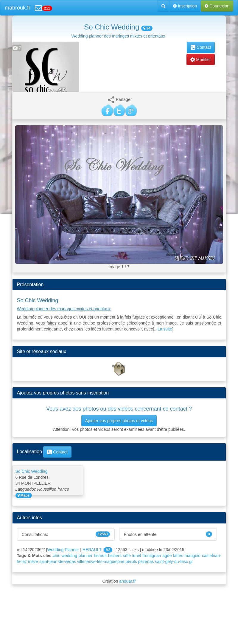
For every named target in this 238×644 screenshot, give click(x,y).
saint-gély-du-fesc (171, 562)
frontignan (152, 556)
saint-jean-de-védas (58, 562)
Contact (201, 47)
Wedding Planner (63, 550)
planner (86, 556)
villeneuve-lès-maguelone (101, 562)
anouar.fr (127, 581)
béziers (115, 556)
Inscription (185, 6)
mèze (33, 562)
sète (127, 556)
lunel (137, 556)
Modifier (201, 60)
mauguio (192, 556)
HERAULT (92, 550)
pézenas (146, 562)
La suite (165, 329)
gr (191, 562)
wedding (69, 556)
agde (167, 556)
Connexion (217, 6)
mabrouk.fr (18, 8)
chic (56, 556)
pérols (131, 562)
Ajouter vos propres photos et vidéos (119, 421)
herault (100, 556)
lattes (178, 556)
